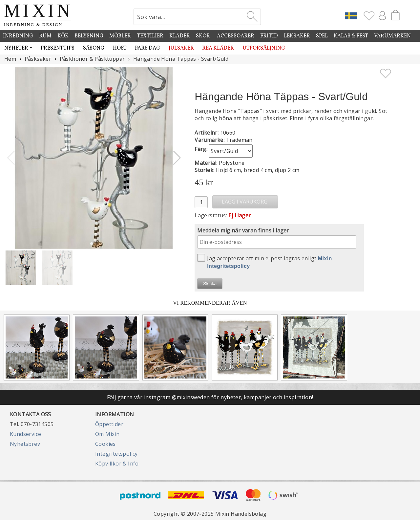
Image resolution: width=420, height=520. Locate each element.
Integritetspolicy (116, 454)
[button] (177, 158)
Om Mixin (107, 434)
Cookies (105, 444)
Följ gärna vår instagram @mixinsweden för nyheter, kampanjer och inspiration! (210, 397)
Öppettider (109, 424)
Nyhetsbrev (25, 444)
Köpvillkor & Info (117, 464)
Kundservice (25, 434)
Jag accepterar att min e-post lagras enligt (265, 261)
